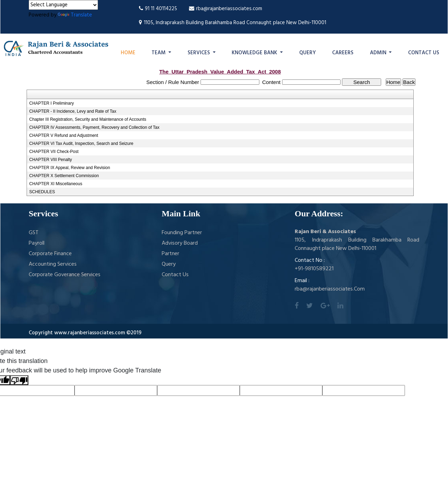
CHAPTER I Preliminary (52, 103)
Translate (75, 15)
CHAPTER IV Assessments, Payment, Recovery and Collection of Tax (94, 127)
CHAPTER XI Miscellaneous (56, 184)
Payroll (37, 243)
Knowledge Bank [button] (255, 53)
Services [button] (199, 53)
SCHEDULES (42, 192)
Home (128, 53)
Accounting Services (53, 264)
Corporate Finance (50, 254)
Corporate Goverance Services (65, 275)
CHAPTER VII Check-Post (54, 152)
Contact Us (424, 53)
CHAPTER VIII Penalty (51, 160)
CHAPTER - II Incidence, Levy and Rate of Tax (73, 111)
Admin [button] (379, 53)
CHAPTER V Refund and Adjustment (64, 135)
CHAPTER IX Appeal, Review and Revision (70, 168)
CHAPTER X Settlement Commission (64, 176)
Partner (170, 254)
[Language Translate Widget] (63, 5)
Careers (343, 53)
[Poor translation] (19, 380)
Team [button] (159, 53)
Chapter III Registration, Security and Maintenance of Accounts (88, 119)
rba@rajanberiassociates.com (226, 9)
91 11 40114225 (158, 9)
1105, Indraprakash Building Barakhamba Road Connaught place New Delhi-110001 (233, 23)
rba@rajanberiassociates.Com (330, 289)
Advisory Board (180, 243)
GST (34, 233)
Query (307, 53)
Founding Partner (182, 233)
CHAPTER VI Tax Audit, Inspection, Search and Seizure (81, 144)
